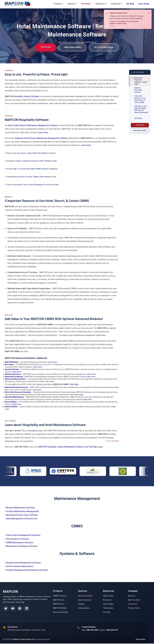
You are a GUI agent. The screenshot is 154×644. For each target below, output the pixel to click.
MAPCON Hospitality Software (137, 90)
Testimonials (108, 609)
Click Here (74, 385)
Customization (84, 609)
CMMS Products (60, 596)
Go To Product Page (106, 48)
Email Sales (141, 640)
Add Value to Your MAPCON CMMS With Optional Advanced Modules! (140, 110)
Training (81, 604)
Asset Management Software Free (22, 519)
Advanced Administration (15, 379)
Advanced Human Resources (17, 388)
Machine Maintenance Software (20, 508)
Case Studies (108, 604)
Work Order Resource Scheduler (18, 393)
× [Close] (149, 13)
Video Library (108, 596)
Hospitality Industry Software (26, 97)
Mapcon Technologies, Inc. (24, 640)
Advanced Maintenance (14, 397)
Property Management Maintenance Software (27, 570)
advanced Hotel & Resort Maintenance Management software (41, 139)
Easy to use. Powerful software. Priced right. (139, 81)
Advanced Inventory (13, 375)
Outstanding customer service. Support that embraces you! (31, 177)
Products (59, 4)
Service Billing (11, 402)
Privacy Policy (134, 609)
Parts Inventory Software (17, 539)
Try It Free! (44, 47)
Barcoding (9, 365)
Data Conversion (85, 600)
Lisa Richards (115, 441)
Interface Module (12, 370)
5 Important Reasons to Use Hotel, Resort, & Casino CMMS (139, 100)
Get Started (137, 119)
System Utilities (11, 407)
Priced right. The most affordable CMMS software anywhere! (32, 169)
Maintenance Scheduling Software (22, 546)
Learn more (43, 133)
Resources (101, 4)
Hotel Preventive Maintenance (19, 567)
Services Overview (85, 596)
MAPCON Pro (59, 604)
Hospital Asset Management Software (23, 563)
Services (72, 4)
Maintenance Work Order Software (22, 515)
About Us (132, 596)
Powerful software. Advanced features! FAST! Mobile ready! (32, 161)
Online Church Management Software (23, 536)
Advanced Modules (61, 612)
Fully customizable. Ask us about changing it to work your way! (33, 185)
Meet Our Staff (134, 600)
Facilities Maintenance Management (22, 512)
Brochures (107, 600)
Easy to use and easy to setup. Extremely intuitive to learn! (31, 153)
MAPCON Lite (59, 600)
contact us (34, 431)
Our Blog (106, 612)
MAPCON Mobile (12, 362)
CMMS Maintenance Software (20, 543)
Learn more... (53, 362)
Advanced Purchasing (14, 377)
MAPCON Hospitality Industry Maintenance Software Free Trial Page (68, 447)
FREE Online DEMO (72, 48)
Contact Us (116, 4)
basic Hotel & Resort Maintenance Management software (33, 126)
